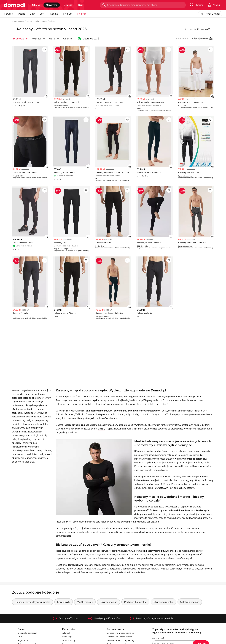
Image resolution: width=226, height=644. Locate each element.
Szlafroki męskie (190, 602)
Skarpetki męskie (163, 602)
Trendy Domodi (210, 14)
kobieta (36, 5)
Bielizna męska (41, 21)
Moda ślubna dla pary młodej (120, 640)
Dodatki (54, 14)
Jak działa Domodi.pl (27, 633)
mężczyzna (52, 5)
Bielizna (30, 21)
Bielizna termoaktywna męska (32, 602)
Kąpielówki (64, 602)
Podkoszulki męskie (135, 602)
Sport (43, 14)
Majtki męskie (85, 602)
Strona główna (18, 21)
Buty (32, 14)
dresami (76, 572)
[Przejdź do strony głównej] (15, 5)
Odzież (22, 14)
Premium (68, 14)
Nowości (9, 14)
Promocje (82, 14)
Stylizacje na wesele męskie (119, 637)
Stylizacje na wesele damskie (120, 633)
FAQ (20, 637)
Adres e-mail (158, 638)
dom (81, 5)
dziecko (68, 5)
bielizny (101, 429)
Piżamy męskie (109, 602)
